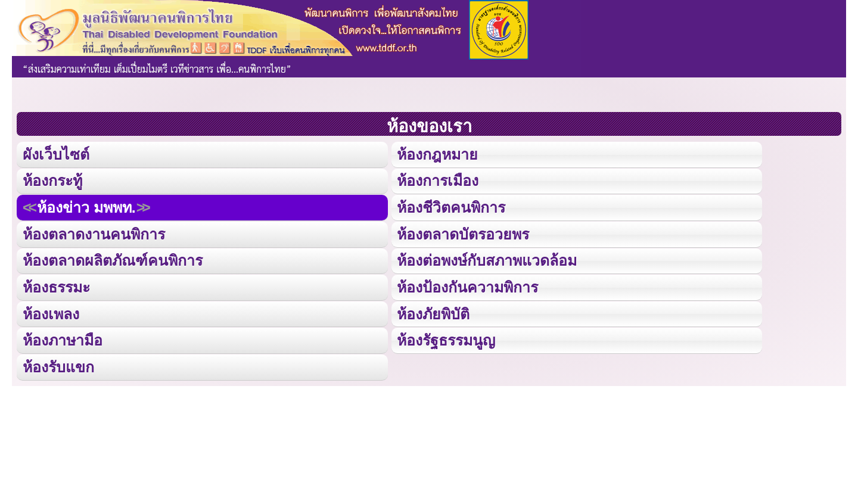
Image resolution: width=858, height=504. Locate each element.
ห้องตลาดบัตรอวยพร (463, 233)
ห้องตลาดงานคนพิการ (94, 233)
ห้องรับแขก (58, 365)
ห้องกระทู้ (52, 180)
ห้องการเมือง (437, 180)
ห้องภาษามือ (63, 339)
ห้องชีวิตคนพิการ (451, 206)
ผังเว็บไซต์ (55, 154)
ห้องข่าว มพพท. (86, 206)
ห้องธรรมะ (56, 286)
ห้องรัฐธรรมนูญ (446, 339)
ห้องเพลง (51, 312)
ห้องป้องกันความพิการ (467, 286)
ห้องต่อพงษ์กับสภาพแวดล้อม (487, 259)
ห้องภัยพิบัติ (433, 312)
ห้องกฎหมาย (437, 154)
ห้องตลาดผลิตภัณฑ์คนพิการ (113, 259)
